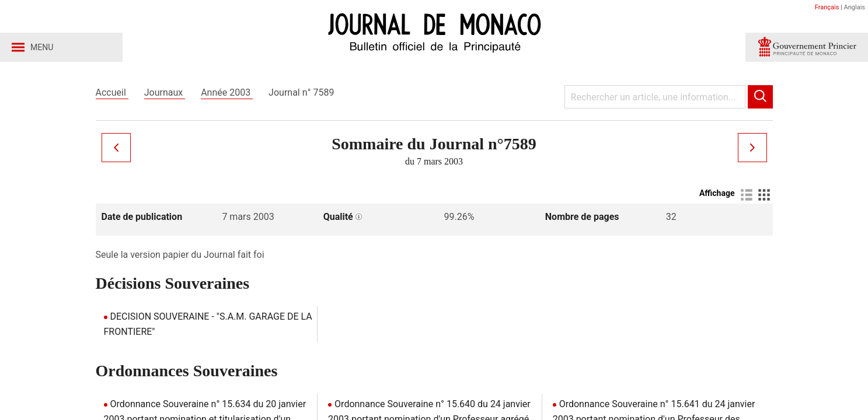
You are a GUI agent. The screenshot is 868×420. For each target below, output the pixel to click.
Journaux (165, 92)
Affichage (717, 193)
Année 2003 (227, 92)
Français (827, 7)
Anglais (855, 7)
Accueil (112, 92)
